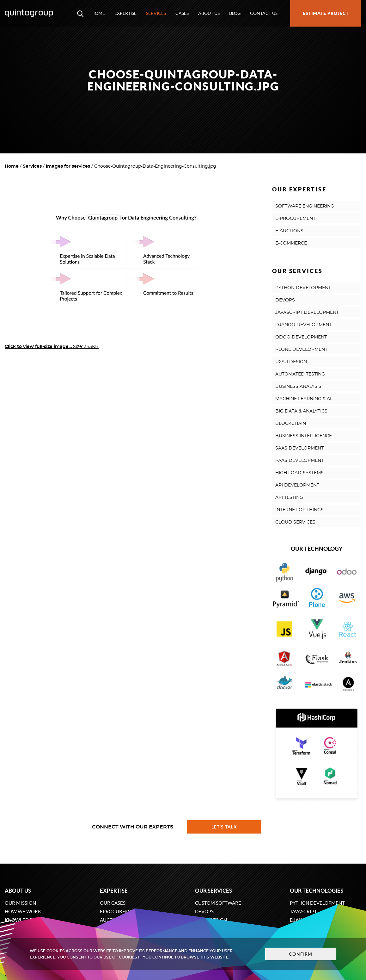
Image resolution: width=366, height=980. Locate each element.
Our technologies (317, 891)
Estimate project (326, 13)
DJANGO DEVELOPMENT (303, 325)
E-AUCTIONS (289, 231)
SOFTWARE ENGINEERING (305, 206)
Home (98, 13)
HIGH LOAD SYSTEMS (299, 473)
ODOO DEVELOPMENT (301, 337)
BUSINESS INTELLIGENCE (304, 436)
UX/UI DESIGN (291, 362)
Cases (182, 13)
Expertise (125, 13)
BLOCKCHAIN (291, 424)
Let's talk (224, 827)
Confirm (301, 954)
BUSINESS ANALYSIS (298, 387)
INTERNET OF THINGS (299, 510)
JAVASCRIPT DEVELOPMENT (307, 313)
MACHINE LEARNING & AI (303, 399)
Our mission (20, 903)
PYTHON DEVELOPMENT (303, 288)
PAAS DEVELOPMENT (299, 461)
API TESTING (289, 498)
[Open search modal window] (80, 13)
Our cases (113, 903)
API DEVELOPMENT (297, 485)
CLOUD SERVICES (295, 522)
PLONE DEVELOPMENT (301, 350)
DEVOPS (285, 300)
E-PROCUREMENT (295, 219)
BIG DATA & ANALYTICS (301, 411)
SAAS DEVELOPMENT (299, 448)
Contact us (264, 13)
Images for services (68, 166)
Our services (213, 891)
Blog (235, 13)
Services (156, 13)
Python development (317, 903)
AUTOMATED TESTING (300, 374)
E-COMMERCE (291, 243)
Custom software (218, 903)
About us (209, 13)
